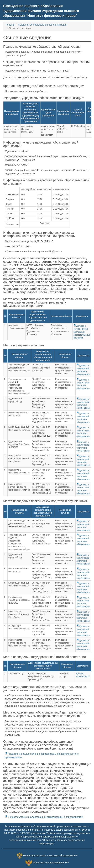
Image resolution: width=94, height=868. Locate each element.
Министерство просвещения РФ (51, 863)
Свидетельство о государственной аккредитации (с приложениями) (44, 817)
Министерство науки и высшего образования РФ (50, 856)
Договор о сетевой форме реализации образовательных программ (82, 332)
